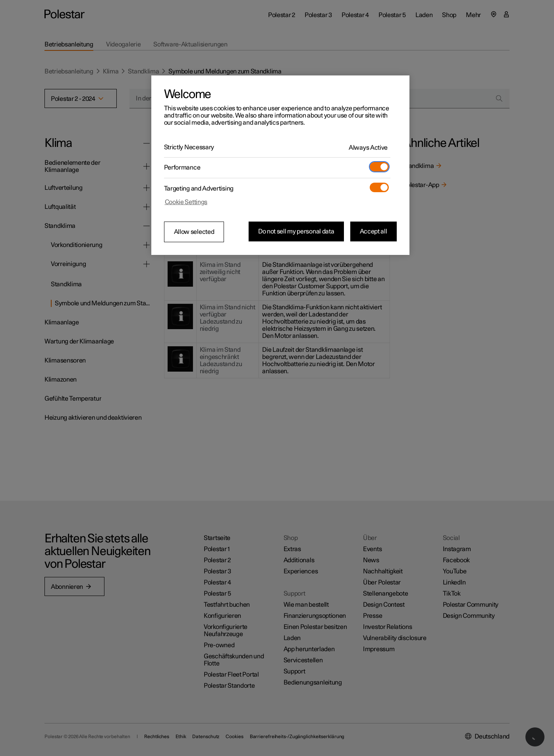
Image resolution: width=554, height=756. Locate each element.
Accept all (374, 231)
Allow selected (194, 232)
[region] (280, 165)
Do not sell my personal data (296, 231)
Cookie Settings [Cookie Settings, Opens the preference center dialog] (186, 202)
